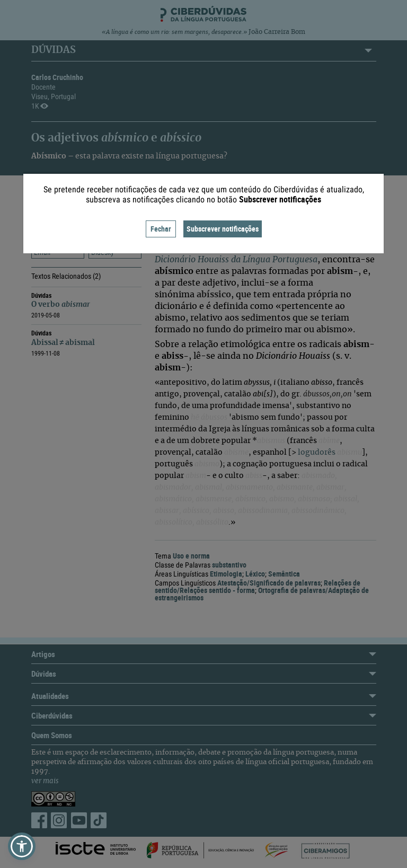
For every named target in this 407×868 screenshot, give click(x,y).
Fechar (161, 229)
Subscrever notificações (223, 229)
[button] (22, 846)
